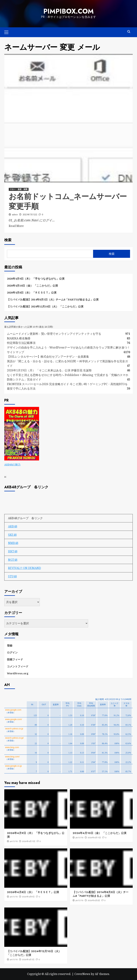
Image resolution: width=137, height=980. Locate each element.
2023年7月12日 (30, 215)
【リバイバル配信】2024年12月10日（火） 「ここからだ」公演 (45, 306)
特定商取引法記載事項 (21, 343)
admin (15, 215)
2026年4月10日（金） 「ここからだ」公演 (32, 285)
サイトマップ (16, 352)
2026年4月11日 (29, 841)
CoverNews (82, 974)
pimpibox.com (68, 11)
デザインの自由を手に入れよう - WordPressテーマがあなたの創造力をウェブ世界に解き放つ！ (70, 347)
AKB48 (13, 526)
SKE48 (12, 535)
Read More (16, 226)
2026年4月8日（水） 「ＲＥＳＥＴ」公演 (32, 292)
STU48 (12, 576)
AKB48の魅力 (12, 464)
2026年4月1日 (28, 959)
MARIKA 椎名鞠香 (19, 338)
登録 (10, 645)
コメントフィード (18, 666)
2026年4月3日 (94, 900)
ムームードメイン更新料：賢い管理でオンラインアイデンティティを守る (54, 334)
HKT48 (13, 551)
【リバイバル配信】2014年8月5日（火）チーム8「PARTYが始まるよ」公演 (53, 299)
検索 (8, 240)
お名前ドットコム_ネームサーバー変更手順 (68, 201)
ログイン (12, 652)
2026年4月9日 (28, 897)
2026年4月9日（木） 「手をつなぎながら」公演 (36, 279)
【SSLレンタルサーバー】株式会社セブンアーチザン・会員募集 (48, 357)
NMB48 (13, 543)
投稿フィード (15, 659)
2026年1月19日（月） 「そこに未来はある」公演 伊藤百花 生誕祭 (49, 370)
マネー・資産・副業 (19, 189)
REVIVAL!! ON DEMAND (24, 568)
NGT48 (13, 560)
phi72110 (14, 841)
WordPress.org (18, 673)
